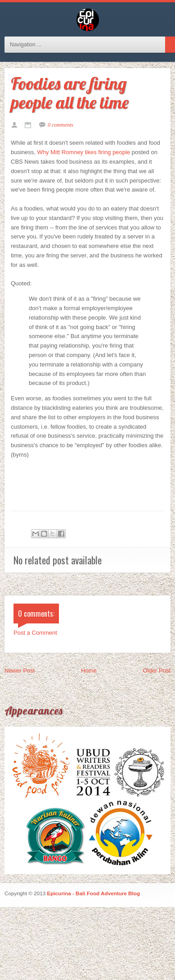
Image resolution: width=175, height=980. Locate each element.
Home (89, 671)
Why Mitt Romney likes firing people (84, 152)
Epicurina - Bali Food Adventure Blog (93, 893)
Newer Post (20, 671)
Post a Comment (35, 633)
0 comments (61, 125)
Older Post (157, 671)
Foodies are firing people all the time (70, 93)
